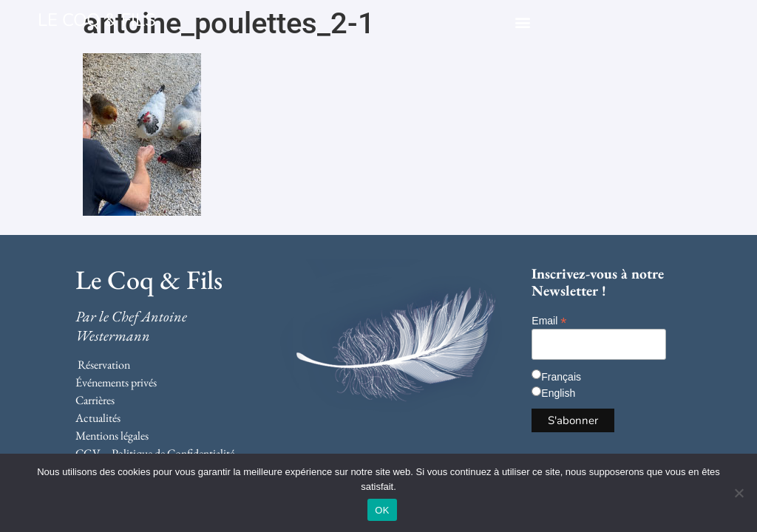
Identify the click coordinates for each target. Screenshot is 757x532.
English (558, 393)
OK (382, 510)
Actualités (98, 418)
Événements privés (116, 382)
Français (561, 377)
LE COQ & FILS (97, 20)
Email (549, 320)
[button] (522, 22)
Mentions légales (112, 436)
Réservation (104, 365)
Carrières (95, 400)
